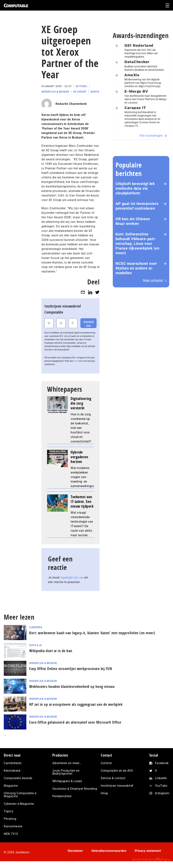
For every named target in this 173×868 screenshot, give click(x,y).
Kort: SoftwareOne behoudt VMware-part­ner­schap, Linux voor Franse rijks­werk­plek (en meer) (137, 244)
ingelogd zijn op (72, 578)
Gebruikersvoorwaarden (109, 851)
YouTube (161, 786)
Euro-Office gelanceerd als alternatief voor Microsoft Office (75, 722)
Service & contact (113, 778)
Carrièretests (13, 763)
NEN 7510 (11, 834)
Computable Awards (18, 778)
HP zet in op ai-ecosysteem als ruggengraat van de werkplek (76, 704)
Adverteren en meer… (67, 763)
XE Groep (80, 92)
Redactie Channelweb (71, 104)
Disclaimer (75, 851)
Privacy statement (148, 851)
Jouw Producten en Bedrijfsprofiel (66, 772)
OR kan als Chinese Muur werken (133, 221)
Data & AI (35, 645)
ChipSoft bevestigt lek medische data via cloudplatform (135, 188)
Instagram (162, 793)
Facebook (162, 763)
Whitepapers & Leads (67, 781)
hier (76, 361)
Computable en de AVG (117, 771)
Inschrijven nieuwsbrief (117, 786)
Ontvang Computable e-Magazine (20, 795)
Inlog (104, 793)
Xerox (95, 92)
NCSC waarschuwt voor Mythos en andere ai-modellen (136, 268)
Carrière (36, 627)
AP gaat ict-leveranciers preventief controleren (137, 206)
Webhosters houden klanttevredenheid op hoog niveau (72, 686)
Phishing (10, 819)
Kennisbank (12, 771)
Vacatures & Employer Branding (75, 789)
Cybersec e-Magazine (19, 804)
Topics (8, 811)
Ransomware (13, 826)
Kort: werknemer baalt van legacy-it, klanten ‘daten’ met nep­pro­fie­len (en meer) (92, 633)
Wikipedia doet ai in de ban (51, 651)
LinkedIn (161, 778)
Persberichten (62, 796)
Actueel (82, 86)
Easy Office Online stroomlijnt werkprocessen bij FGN (71, 669)
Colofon (106, 763)
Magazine (11, 786)
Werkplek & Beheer (55, 92)
